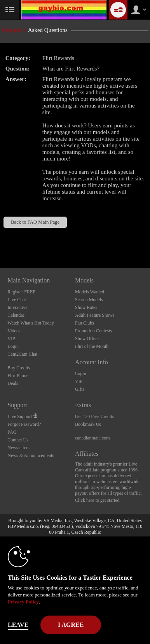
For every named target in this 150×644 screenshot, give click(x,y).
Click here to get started (97, 500)
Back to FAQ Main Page (35, 222)
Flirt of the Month (92, 346)
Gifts (80, 389)
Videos (14, 331)
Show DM (0, 239)
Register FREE (21, 292)
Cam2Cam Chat (22, 354)
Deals (13, 383)
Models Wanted (90, 292)
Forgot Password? (24, 424)
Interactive (17, 307)
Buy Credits (19, 368)
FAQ (12, 432)
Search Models (89, 300)
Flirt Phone (18, 376)
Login (13, 346)
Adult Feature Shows (95, 315)
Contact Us (18, 440)
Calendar (16, 315)
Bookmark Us (88, 424)
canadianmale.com (92, 438)
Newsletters (18, 448)
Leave (18, 625)
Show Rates (86, 307)
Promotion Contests (93, 331)
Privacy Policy (23, 602)
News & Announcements (31, 455)
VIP (11, 339)
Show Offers (87, 339)
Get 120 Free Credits (94, 416)
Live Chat (17, 300)
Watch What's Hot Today (31, 323)
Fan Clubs (85, 323)
